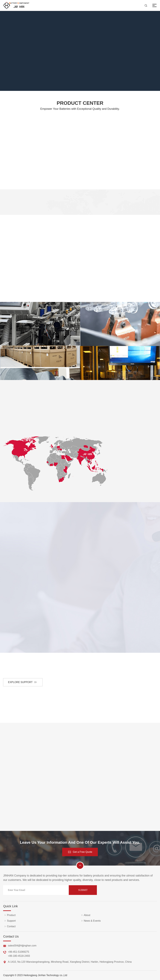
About (85, 915)
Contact (9, 926)
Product (9, 915)
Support (9, 921)
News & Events (90, 921)
